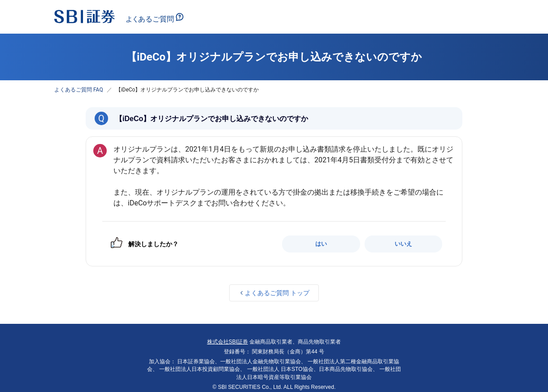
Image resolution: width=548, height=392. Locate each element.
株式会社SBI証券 (228, 342)
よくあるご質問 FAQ (79, 90)
